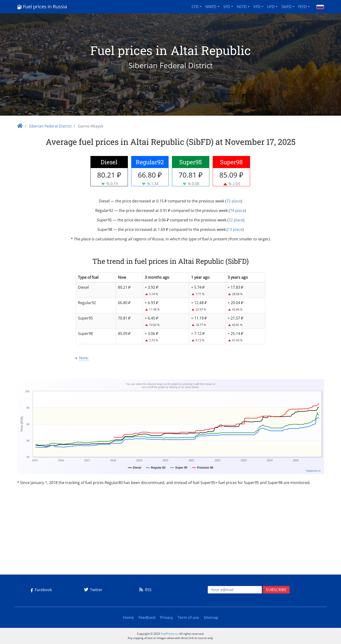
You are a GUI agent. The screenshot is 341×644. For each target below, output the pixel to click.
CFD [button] (195, 7)
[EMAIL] (235, 590)
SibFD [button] (286, 7)
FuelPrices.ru (169, 634)
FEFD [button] (303, 7)
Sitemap (211, 617)
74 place (237, 210)
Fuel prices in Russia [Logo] (42, 7)
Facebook (40, 590)
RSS (144, 590)
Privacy (166, 617)
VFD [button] (257, 7)
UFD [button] (271, 7)
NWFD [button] (211, 7)
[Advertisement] (170, 538)
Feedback (147, 617)
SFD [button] (227, 7)
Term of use (188, 617)
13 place (235, 229)
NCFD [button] (242, 7)
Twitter (92, 590)
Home (128, 617)
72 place (234, 201)
